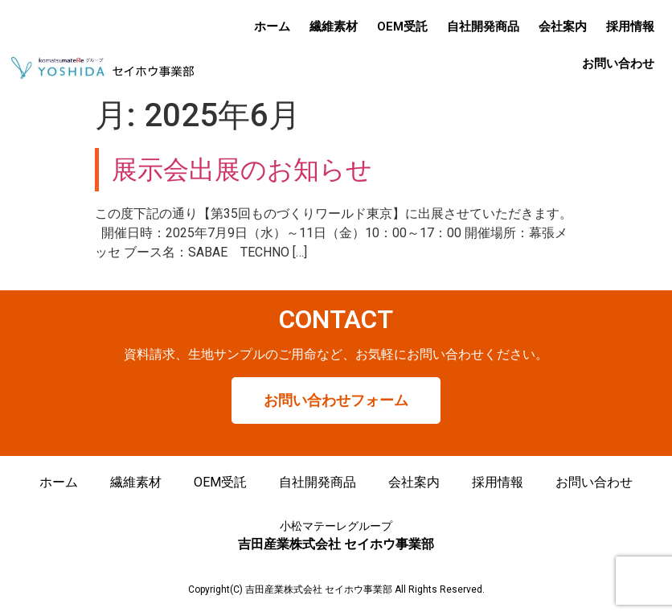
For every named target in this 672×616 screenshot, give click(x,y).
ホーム (272, 27)
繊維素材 (334, 27)
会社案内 (563, 27)
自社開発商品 (483, 27)
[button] (336, 400)
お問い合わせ (618, 64)
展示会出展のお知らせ (242, 170)
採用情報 (630, 27)
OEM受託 (402, 27)
